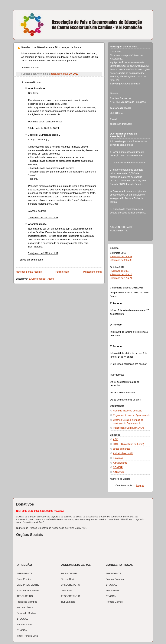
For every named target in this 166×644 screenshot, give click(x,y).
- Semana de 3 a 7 (120, 271)
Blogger (140, 486)
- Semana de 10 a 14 (121, 274)
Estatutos (118, 458)
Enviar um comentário (31, 260)
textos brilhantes (122, 449)
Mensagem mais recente (29, 272)
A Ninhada (119, 472)
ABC (116, 439)
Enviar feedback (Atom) (41, 279)
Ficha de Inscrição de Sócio (128, 411)
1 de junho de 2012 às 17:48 (43, 218)
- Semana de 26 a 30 (121, 260)
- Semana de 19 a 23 (121, 257)
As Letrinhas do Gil (123, 453)
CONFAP (118, 467)
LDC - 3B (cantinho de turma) (129, 444)
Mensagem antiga (93, 272)
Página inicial (62, 272)
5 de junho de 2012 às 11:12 (43, 253)
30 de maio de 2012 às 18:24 (44, 128)
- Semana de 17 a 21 (121, 278)
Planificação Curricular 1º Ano (129, 428)
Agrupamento (120, 463)
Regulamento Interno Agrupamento (132, 415)
